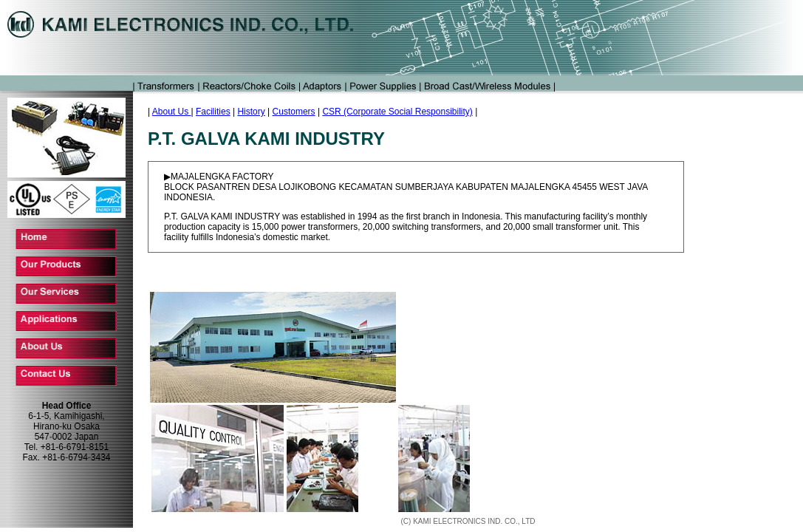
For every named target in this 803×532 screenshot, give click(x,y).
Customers (294, 112)
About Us (172, 112)
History (251, 112)
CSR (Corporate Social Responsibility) (397, 112)
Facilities (213, 112)
